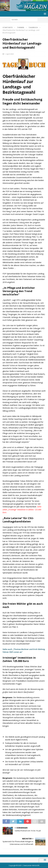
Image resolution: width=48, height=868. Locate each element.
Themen (21, 27)
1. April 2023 (9, 54)
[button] (44, 14)
